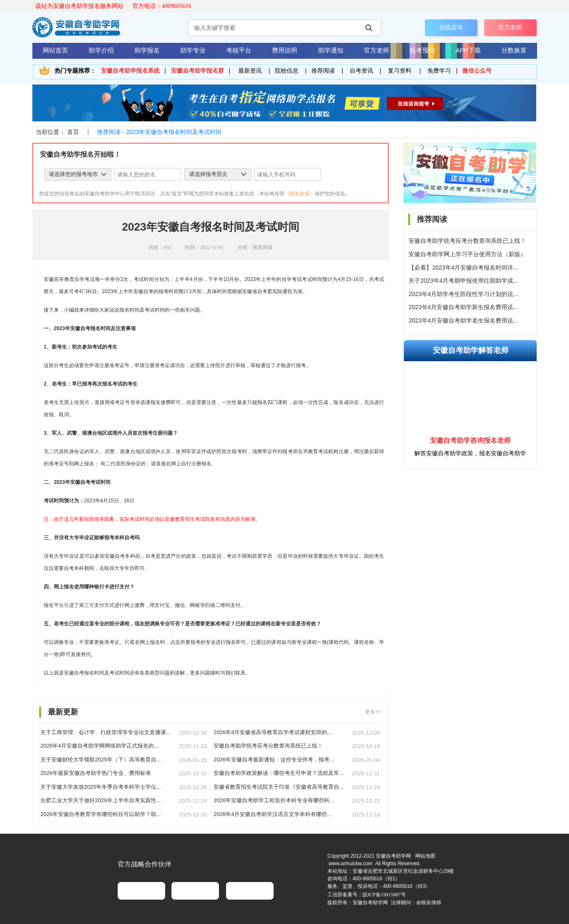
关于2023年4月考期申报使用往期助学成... (463, 281)
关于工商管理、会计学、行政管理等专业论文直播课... (105, 732)
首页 (73, 132)
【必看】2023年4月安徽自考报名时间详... (463, 268)
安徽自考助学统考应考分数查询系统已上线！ (467, 241)
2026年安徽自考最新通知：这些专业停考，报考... (274, 760)
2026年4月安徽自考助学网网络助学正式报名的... (99, 746)
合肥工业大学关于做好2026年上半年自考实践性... (101, 800)
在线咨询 (451, 27)
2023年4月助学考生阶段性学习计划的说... (463, 294)
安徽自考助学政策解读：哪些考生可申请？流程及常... (279, 773)
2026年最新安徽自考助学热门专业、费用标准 (96, 773)
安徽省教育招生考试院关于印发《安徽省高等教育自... (279, 787)
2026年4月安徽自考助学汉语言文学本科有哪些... (273, 814)
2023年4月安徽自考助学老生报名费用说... (463, 320)
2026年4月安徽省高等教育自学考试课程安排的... (273, 732)
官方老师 (510, 27)
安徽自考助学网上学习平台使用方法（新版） (467, 254)
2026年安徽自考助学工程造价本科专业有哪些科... (274, 800)
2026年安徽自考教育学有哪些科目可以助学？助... (101, 814)
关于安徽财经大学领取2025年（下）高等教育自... (101, 760)
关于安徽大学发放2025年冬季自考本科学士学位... (101, 787)
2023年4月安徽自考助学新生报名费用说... (463, 307)
